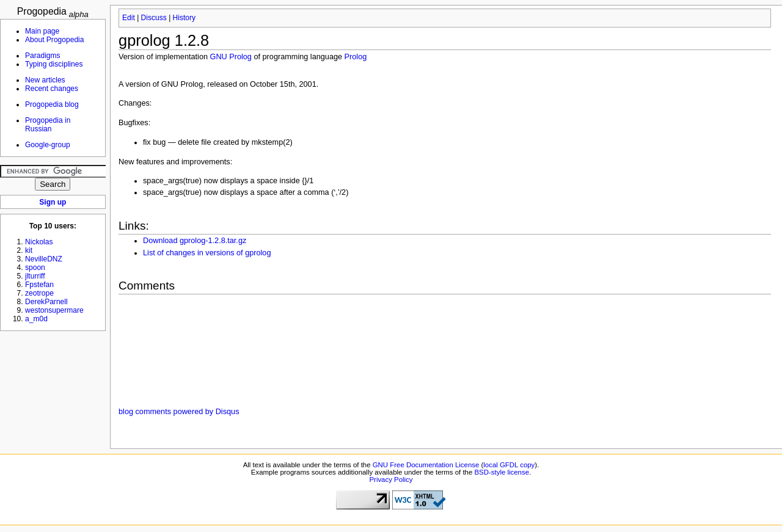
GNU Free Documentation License (426, 465)
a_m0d (36, 319)
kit (29, 250)
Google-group (48, 145)
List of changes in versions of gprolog (207, 253)
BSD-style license (502, 472)
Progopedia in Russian (48, 125)
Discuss (154, 18)
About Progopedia (54, 40)
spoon (35, 268)
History (184, 18)
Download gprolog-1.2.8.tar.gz (195, 241)
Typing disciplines (54, 64)
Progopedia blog (52, 104)
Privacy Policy (391, 479)
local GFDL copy (509, 465)
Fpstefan (39, 285)
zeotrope (39, 293)
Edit (129, 18)
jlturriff (35, 276)
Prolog (356, 57)
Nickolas (39, 242)
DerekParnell (46, 302)
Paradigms (43, 56)
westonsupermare (54, 310)
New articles (45, 80)
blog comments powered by (179, 412)
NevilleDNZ (44, 259)
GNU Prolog (231, 57)
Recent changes (52, 89)
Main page (42, 31)
